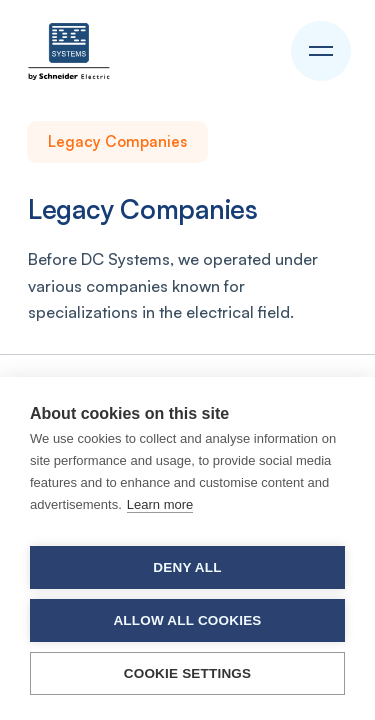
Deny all (187, 567)
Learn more (160, 504)
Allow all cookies (187, 620)
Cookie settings (188, 673)
